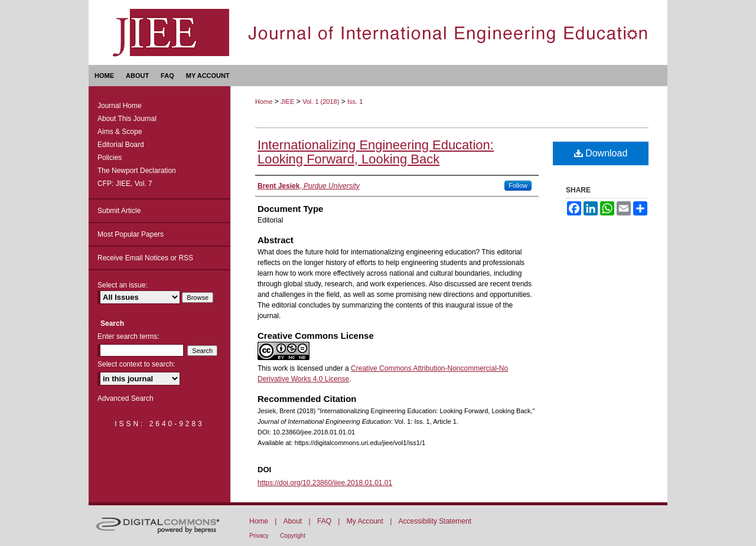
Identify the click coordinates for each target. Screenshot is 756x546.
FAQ (324, 521)
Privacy (259, 536)
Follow (518, 185)
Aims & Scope (120, 132)
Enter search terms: (128, 336)
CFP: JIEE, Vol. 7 (125, 184)
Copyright (293, 536)
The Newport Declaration (137, 171)
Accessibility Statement (435, 521)
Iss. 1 (355, 102)
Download (601, 153)
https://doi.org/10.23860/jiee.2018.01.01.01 (325, 483)
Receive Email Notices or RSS (145, 258)
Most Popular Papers (131, 234)
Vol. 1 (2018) (321, 102)
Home (264, 102)
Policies (110, 158)
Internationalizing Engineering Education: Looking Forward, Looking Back (376, 152)
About (293, 521)
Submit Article (119, 211)
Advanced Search (126, 398)
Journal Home (120, 106)
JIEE (287, 102)
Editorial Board (121, 145)
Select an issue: (123, 285)
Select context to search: (136, 364)
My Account (365, 521)
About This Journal (127, 119)
